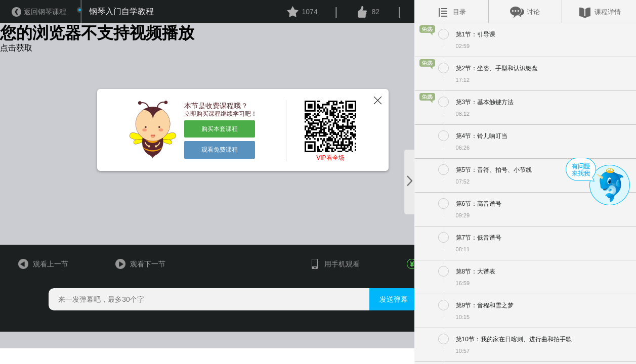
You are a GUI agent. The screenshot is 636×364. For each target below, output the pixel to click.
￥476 (408, 292)
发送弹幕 (378, 330)
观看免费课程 (211, 163)
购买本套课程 (211, 143)
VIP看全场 (317, 175)
